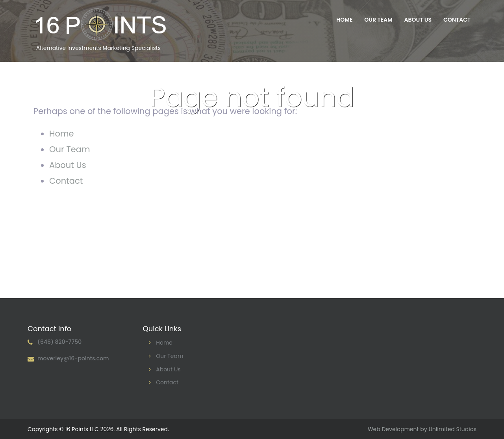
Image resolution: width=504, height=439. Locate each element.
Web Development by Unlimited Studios (422, 429)
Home (344, 20)
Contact (457, 20)
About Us (418, 20)
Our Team (378, 20)
